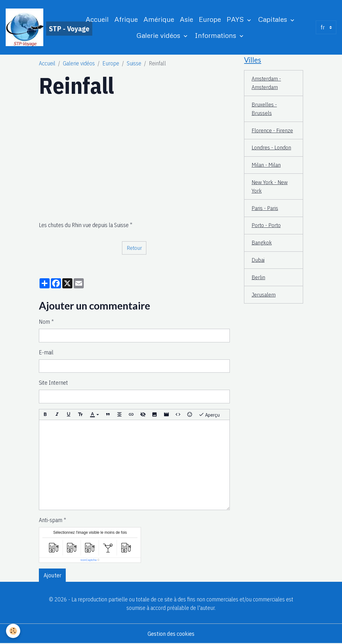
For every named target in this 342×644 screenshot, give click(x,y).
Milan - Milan (266, 166)
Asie (187, 19)
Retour (134, 248)
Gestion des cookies (171, 634)
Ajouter (52, 575)
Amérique (159, 19)
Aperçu (209, 415)
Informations (217, 35)
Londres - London (271, 148)
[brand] (37, 27)
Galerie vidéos (160, 35)
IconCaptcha (89, 560)
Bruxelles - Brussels (264, 109)
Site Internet (53, 383)
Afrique (126, 19)
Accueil (98, 19)
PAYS (236, 19)
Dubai (258, 261)
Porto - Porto (266, 226)
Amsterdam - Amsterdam (266, 83)
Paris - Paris (265, 209)
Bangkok (262, 244)
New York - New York (270, 187)
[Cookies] (13, 631)
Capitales (274, 19)
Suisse (134, 64)
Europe (210, 19)
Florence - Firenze (272, 131)
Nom (44, 322)
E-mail (46, 353)
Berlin (258, 278)
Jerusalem (264, 296)
